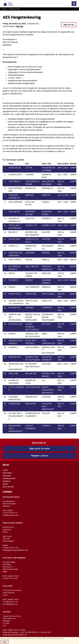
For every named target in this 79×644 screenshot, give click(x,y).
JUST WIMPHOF (32, 287)
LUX (44, 380)
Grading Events (13, 9)
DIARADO (30, 308)
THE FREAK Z (15, 181)
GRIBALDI (46, 287)
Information (7, 473)
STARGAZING (15, 404)
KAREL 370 (47, 301)
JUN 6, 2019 (63, 225)
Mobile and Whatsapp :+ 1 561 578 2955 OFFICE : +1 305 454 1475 (27, 632)
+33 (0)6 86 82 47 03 (10, 602)
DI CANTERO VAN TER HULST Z (32, 367)
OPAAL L (12, 287)
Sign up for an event (40, 449)
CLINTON (46, 232)
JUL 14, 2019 (63, 280)
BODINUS (30, 195)
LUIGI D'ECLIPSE (33, 387)
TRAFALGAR (31, 294)
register (50, 146)
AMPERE (46, 253)
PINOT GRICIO (15, 260)
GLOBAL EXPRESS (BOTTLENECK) (32, 327)
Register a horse (39, 456)
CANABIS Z (47, 218)
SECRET (29, 280)
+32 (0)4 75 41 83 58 (10, 578)
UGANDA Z (13, 347)
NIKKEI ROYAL (15, 294)
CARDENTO (47, 308)
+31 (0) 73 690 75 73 (10, 513)
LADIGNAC (30, 253)
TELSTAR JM (14, 212)
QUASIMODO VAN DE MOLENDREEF (48, 317)
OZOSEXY (13, 280)
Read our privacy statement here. (53, 638)
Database (7, 481)
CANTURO (46, 364)
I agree (5, 642)
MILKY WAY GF (32, 266)
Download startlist (13, 160)
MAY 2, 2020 (63, 260)
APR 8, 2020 (63, 168)
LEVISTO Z (30, 218)
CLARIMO (30, 175)
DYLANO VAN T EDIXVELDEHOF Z (16, 416)
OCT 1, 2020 (63, 202)
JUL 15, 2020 (63, 195)
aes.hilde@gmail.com (10, 604)
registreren (54, 109)
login (33, 149)
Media (5, 484)
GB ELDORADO (15, 202)
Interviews (7, 476)
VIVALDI (29, 260)
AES (4, 9)
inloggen (23, 111)
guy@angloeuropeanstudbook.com (15, 635)
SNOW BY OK (15, 357)
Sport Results (8, 487)
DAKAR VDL (31, 188)
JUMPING (74, 168)
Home (5, 470)
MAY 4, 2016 (63, 301)
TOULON (46, 413)
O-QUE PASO (14, 239)
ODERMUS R (48, 188)
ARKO (44, 334)
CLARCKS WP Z (16, 175)
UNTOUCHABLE (32, 347)
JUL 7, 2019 (63, 175)
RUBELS (46, 260)
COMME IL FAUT (49, 225)
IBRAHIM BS (31, 404)
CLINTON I (46, 397)
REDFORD (46, 273)
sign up (61, 149)
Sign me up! (69, 25)
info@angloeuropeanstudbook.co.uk (15, 550)
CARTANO (46, 239)
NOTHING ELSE (15, 324)
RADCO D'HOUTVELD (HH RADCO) (48, 390)
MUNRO (12, 334)
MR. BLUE (46, 324)
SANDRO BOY (31, 397)
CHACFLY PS (31, 225)
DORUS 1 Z (14, 246)
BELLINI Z (13, 232)
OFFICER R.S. (15, 308)
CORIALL (46, 202)
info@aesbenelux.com (11, 515)
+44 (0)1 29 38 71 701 (10, 548)
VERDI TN (46, 195)
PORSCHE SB (15, 168)
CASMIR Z (46, 426)
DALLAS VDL (31, 373)
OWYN (12, 273)
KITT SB (29, 168)
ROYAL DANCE (48, 294)
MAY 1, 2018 (63, 364)
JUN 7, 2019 (63, 212)
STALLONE (13, 373)
